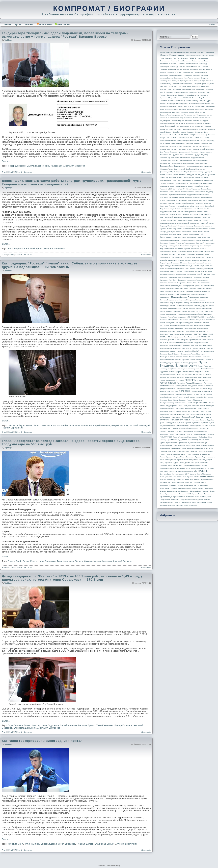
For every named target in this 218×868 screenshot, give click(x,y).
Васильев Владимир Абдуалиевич (192, 109)
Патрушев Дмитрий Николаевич (181, 343)
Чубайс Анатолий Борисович (182, 483)
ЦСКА (187, 474)
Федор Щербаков (17, 166)
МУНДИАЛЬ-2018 (198, 317)
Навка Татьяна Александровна (181, 326)
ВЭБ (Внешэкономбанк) (198, 135)
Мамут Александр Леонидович (171, 286)
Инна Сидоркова (50, 725)
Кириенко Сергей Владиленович (188, 223)
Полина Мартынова (207, 351)
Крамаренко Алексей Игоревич (198, 254)
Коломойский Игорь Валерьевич (192, 246)
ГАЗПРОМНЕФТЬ (196, 138)
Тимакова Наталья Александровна (188, 426)
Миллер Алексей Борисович (194, 303)
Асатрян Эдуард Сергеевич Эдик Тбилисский (176, 84)
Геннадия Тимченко (193, 143)
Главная (7, 24)
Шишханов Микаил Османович (178, 491)
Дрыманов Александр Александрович (180, 178)
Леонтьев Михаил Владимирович (172, 269)
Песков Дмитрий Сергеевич (180, 345)
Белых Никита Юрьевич (176, 95)
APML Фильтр (64, 24)
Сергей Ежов (207, 391)
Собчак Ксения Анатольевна (170, 417)
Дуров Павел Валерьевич (181, 180)
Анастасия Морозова (74, 166)
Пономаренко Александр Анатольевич (174, 357)
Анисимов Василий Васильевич (171, 78)
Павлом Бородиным (12, 428)
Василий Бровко (34, 248)
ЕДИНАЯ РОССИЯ (176, 189)
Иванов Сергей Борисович (186, 203)
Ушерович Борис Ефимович (187, 451)
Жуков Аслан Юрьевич (177, 195)
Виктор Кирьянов (123, 725)
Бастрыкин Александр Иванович (196, 86)
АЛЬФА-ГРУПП (188, 72)
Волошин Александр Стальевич (195, 129)
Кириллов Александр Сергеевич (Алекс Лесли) (195, 226)
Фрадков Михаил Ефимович (184, 457)
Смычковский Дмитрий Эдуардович (172, 414)
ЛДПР (162, 266)
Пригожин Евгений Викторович (193, 360)
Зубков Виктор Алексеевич (197, 200)
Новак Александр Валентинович (181, 334)
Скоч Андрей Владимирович (185, 409)
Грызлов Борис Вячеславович (179, 158)
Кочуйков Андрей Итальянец (204, 252)
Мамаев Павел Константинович (198, 283)
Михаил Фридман (189, 308)
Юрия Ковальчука (193, 497)
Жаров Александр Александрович (182, 192)
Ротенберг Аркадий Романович (190, 383)
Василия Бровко (35, 166)
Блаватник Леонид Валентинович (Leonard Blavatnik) (179, 101)
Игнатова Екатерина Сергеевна (187, 206)
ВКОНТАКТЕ (181, 124)
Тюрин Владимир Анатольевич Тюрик (186, 446)
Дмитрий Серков (172, 175)
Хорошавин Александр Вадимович (172, 468)
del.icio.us (28, 172)
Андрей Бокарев (120, 425)
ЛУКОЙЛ (200, 274)
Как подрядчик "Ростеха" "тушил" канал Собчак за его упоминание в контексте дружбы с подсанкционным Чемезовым (70, 265)
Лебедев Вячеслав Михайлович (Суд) (179, 266)
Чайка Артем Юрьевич (168, 477)
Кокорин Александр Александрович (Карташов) (187, 243)
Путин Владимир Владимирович (183, 364)
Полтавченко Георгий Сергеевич (193, 354)
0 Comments (146, 172)
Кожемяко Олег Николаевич (170, 240)
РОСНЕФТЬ (190, 380)
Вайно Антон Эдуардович (169, 109)
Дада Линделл (15, 725)
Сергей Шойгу (202, 397)
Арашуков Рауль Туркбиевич (182, 81)
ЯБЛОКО (178, 502)
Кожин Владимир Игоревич (191, 240)
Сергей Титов (178, 397)
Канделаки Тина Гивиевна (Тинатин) (187, 217)
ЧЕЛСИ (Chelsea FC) (167, 480)
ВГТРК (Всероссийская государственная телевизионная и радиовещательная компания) (186, 115)
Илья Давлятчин (47, 561)
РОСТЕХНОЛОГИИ (168, 383)
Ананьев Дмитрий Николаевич (181, 75)
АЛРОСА (178, 72)
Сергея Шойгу (15, 425)
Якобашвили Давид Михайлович (194, 502)
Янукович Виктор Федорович (186, 505)
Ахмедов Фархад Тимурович (204, 84)
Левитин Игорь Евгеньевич (203, 266)
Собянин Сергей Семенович (193, 417)
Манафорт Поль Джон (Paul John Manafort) (199, 286)
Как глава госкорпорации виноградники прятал (42, 741)
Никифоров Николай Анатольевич (172, 331)
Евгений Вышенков (167, 183)
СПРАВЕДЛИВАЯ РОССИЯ (180, 420)
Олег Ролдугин (189, 337)
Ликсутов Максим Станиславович (182, 271)
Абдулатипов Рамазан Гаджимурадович (174, 52)
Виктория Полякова (192, 121)
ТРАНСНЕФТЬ (204, 440)
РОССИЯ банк (202, 380)
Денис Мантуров (201, 163)
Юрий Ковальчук (166, 497)
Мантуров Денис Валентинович (171, 289)
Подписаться (45, 24)
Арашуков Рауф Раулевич (203, 81)
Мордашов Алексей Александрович (173, 317)
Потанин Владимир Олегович (170, 360)
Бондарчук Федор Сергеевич (177, 104)
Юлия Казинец (32, 844)
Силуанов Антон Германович (195, 406)
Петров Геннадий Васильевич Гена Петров (175, 348)
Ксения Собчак (177, 257)
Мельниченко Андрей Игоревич (171, 303)
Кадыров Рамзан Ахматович (179, 215)
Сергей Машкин (180, 394)
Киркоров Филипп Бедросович (171, 229)
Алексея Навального (191, 69)
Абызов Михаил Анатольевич (197, 55)
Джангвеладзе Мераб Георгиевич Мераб (174, 172)
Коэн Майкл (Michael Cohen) (170, 254)
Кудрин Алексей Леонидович (194, 257)
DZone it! (19, 172)
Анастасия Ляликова (200, 75)
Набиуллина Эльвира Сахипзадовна (180, 323)
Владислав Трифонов (203, 126)
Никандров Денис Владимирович (196, 328)
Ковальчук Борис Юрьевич (179, 234)
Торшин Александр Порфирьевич (185, 437)
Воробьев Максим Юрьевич (183, 132)
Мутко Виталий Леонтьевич (178, 320)
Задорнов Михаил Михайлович (198, 195)
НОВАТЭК (197, 334)
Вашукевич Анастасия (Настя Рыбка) (186, 112)
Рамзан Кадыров (175, 372)
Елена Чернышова (193, 189)
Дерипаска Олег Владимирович (173, 166)
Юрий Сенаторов (179, 497)
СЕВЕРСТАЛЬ (196, 391)
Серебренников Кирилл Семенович (173, 403)
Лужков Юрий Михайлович (186, 274)
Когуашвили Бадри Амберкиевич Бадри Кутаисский (191, 237)
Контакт (29, 24)
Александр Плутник (127, 844)
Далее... (6, 161)
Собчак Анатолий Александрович (199, 414)
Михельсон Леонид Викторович (193, 311)
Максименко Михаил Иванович (198, 280)
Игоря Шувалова (67, 844)
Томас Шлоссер (32, 725)
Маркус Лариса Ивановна (184, 291)
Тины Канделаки (53, 166)
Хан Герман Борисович (199, 463)
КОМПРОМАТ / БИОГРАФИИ (109, 8)
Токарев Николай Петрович (204, 434)
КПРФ (183, 254)
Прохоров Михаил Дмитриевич (186, 363)
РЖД (179, 374)
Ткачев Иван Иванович (178, 434)
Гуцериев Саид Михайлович (182, 161)
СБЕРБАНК (184, 391)
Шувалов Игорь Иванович (200, 491)
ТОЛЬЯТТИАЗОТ (166, 437)
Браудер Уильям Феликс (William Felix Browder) (177, 106)
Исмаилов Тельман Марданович (184, 212)
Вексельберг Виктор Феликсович (180, 118)
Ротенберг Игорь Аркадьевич (186, 386)
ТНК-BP (190, 434)
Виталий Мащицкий (140, 425)
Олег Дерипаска (177, 337)
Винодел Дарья (49, 844)
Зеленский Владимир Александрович (198, 198)
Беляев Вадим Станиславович (197, 95)
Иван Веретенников (54, 248)
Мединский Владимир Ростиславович (193, 300)
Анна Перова (189, 78)
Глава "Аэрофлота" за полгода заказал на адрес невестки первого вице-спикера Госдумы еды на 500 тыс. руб (71, 443)
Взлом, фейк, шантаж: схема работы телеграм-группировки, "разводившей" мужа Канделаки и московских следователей (72, 182)
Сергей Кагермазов (167, 394)
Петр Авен (194, 345)
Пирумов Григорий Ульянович (203, 348)
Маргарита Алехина (205, 289)
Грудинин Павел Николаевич (183, 155)
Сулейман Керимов (184, 423)
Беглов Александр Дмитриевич (193, 89)
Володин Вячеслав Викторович (171, 129)
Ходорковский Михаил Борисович (195, 465)
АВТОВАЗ (193, 58)
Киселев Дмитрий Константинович (195, 229)
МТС (188, 317)
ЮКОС (188, 494)
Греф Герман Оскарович (169, 152)
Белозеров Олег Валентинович (185, 92)
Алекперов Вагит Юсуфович (188, 64)
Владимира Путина (187, 126)
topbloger (8, 40)
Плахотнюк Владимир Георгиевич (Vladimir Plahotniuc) (179, 351)
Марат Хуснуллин (190, 289)
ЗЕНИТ (162, 200)
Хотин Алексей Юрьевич (195, 468)
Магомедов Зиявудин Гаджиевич (181, 277)
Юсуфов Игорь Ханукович (169, 500)
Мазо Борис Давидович (177, 280)
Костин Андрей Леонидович (182, 252)
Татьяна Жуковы (84, 561)
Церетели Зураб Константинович (172, 474)
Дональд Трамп (201, 175)
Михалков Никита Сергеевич (170, 311)
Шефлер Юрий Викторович (181, 488)
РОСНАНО (180, 380)
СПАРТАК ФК (165, 420)
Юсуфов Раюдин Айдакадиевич (191, 500)
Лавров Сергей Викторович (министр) (173, 263)
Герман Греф (15, 561)
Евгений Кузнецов (181, 183)
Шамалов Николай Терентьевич (181, 485)
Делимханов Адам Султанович (183, 163)
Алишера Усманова (167, 72)
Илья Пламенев (200, 209)
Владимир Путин (172, 126)
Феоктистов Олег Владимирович (199, 454)
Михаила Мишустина (204, 308)
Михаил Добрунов (201, 306)
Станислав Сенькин (105, 844)
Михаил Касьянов (103, 561)
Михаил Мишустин (175, 308)
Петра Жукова (30, 561)
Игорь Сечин (164, 209)
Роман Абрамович (204, 377)
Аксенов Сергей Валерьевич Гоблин (184, 61)
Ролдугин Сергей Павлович (187, 377)
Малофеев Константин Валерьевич (173, 283)
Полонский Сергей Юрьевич (170, 354)
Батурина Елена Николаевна (170, 89)
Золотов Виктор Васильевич (176, 200)
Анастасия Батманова (49, 728)
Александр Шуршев (178, 67)
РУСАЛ (200, 386)
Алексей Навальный (193, 67)
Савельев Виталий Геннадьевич (188, 389)
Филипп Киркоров (166, 457)
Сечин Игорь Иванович (197, 403)
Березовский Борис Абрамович (171, 98)
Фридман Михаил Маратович (188, 460)
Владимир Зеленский (194, 124)
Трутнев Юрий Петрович (169, 443)
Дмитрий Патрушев (123, 561)
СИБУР (180, 406)
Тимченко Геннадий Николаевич (185, 428)
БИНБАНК (187, 98)
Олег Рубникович (203, 337)
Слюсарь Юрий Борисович (201, 411)
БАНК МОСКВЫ (175, 87)
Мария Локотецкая (166, 291)
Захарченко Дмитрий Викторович (172, 198)
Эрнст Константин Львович (175, 494)
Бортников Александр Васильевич (201, 104)
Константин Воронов (182, 249)
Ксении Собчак (31, 425)
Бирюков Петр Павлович (201, 98)
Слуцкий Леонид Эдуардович (180, 411)
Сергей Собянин (166, 397)
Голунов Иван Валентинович (182, 149)
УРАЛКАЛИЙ (176, 448)
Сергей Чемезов (102, 425)
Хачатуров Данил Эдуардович (171, 465)
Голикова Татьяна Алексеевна (181, 146)
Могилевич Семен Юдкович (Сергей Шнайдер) (195, 314)
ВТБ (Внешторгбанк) (179, 135)
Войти (212, 24)
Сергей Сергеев (206, 394)
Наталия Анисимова (175, 328)
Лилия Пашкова (201, 271)
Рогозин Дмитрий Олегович (192, 375)
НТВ (169, 337)
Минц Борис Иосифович (185, 306)
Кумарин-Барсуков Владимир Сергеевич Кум (194, 260)
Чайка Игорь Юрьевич (185, 477)
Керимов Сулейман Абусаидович (189, 220)
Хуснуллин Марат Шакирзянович (181, 471)
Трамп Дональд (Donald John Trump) (183, 440)
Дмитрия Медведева (187, 175)
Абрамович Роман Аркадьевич (172, 55)
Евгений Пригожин (196, 183)
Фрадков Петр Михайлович (205, 457)
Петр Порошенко (206, 345)
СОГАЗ (209, 417)
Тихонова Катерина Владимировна (180, 431)
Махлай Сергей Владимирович (179, 294)
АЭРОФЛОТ (164, 87)
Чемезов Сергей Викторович (188, 480)
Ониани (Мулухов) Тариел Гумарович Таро (190, 340)
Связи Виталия (48, 425)
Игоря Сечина (175, 209)
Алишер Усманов (205, 69)
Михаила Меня (16, 844)
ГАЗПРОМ (172, 138)
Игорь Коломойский (207, 206)
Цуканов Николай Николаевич (201, 474)
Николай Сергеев (192, 331)
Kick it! (11, 172)
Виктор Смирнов (178, 121)
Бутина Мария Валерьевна (205, 106)
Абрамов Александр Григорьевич (202, 52)
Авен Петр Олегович (180, 58)
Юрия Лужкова (206, 497)
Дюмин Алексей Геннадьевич (202, 180)
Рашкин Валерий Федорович (193, 372)
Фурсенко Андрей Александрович (177, 463)
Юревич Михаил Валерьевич (203, 494)
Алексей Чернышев (175, 69)
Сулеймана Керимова (200, 423)
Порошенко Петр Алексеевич (199, 357)
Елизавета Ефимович (25, 728)
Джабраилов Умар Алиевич (196, 169)
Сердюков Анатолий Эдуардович (191, 400)
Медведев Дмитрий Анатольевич (185, 297)
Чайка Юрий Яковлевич (204, 477)
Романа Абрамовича (167, 380)
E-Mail (4, 172)
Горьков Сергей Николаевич (204, 149)
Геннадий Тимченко (178, 143)
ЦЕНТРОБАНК (201, 471)
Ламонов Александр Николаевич (200, 263)
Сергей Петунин (193, 394)
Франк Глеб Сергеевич (168, 460)
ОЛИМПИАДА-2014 (167, 340)
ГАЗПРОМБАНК (183, 138)
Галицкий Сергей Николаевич (188, 141)
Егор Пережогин (181, 186)
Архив (18, 24)
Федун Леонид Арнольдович (176, 454)
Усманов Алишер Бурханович (192, 448)
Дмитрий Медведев (197, 172)
